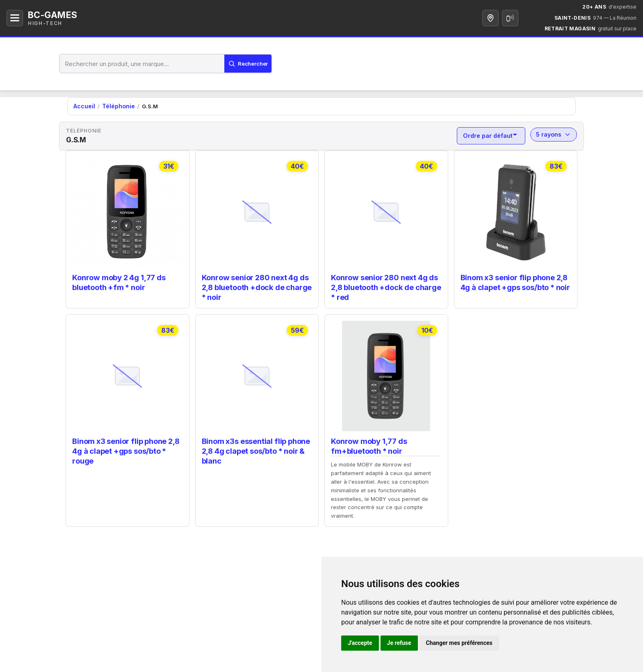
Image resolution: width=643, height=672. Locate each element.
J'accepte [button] (360, 643)
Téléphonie (115, 106)
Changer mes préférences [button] (459, 643)
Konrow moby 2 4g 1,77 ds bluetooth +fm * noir (118, 280)
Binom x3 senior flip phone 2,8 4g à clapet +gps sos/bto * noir (514, 280)
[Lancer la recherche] (245, 64)
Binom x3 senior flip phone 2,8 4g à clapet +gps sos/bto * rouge (125, 446)
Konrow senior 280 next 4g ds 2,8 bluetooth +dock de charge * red (385, 285)
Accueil (83, 106)
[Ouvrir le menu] (15, 18)
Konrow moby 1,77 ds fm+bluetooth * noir (368, 442)
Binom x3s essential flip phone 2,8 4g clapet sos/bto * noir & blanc (255, 446)
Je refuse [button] (399, 643)
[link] (128, 227)
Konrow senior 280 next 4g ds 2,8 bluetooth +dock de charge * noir (255, 285)
